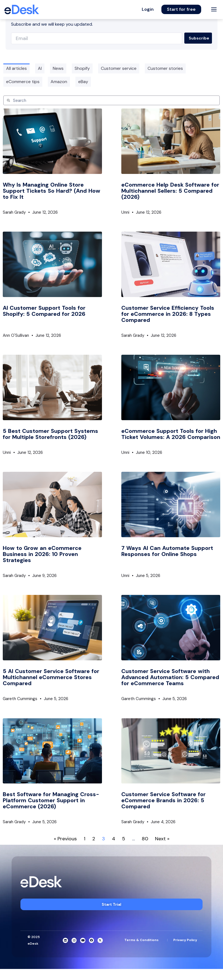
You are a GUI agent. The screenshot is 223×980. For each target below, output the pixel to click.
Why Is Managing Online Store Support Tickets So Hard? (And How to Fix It (52, 191)
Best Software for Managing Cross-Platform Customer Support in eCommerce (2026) (51, 800)
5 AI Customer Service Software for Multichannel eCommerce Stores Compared (51, 677)
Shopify (82, 68)
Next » (162, 839)
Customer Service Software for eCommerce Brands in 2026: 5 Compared (163, 800)
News (58, 68)
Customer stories (165, 68)
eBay (83, 82)
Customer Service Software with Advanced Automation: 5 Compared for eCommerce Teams (170, 677)
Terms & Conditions (141, 940)
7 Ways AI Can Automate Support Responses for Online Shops (167, 551)
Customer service (119, 68)
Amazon (59, 82)
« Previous (65, 839)
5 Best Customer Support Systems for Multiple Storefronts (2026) (50, 434)
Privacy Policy (185, 940)
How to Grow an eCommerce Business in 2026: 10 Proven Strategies (42, 554)
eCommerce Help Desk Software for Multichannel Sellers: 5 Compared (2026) (170, 191)
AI (40, 68)
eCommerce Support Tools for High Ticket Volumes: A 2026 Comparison (171, 434)
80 (145, 839)
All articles (16, 68)
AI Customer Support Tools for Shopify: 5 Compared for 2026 (44, 311)
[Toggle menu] (214, 10)
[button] (148, 9)
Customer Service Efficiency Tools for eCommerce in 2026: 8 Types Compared (168, 314)
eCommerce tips (23, 82)
